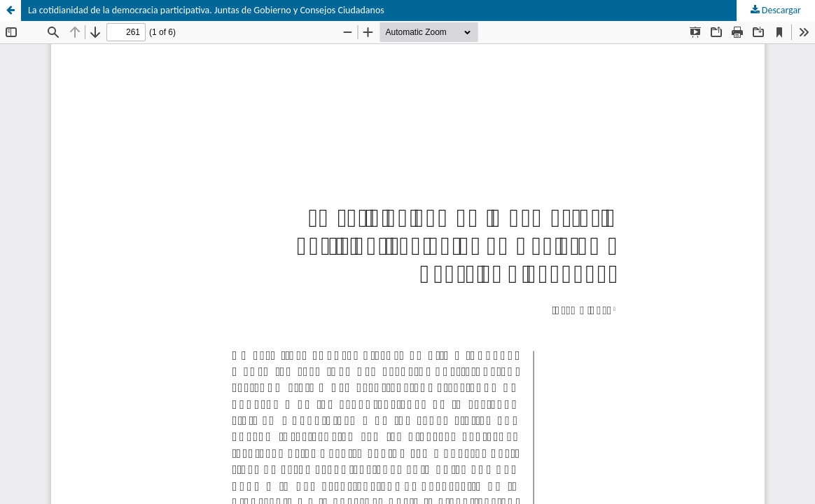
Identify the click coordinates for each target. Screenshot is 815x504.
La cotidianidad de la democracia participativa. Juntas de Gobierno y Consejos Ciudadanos (206, 10)
